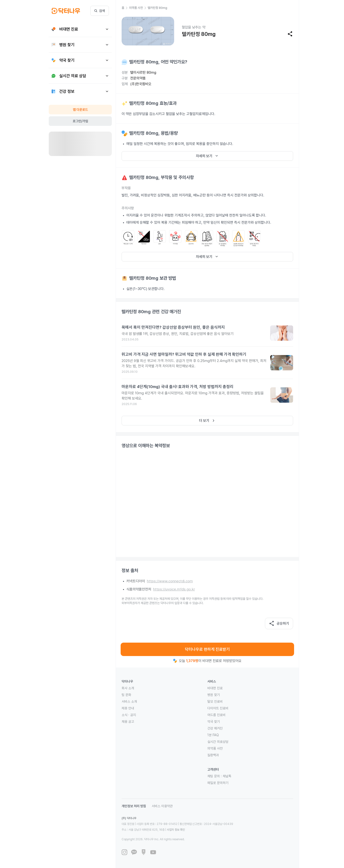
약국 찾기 (214, 722)
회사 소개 (128, 688)
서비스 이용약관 (162, 806)
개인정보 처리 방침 (134, 806)
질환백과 (213, 755)
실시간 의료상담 (218, 742)
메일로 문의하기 (218, 783)
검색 (100, 11)
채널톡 (227, 776)
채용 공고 (128, 722)
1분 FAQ (213, 735)
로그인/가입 (80, 121)
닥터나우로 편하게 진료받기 (207, 649)
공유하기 (279, 623)
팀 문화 (126, 695)
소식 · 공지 (129, 715)
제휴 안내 (128, 708)
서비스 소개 (129, 701)
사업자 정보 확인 (176, 830)
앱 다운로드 (80, 110)
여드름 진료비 (216, 715)
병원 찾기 (214, 695)
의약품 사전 (215, 748)
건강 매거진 (215, 728)
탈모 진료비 (215, 701)
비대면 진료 (215, 688)
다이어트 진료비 (218, 708)
